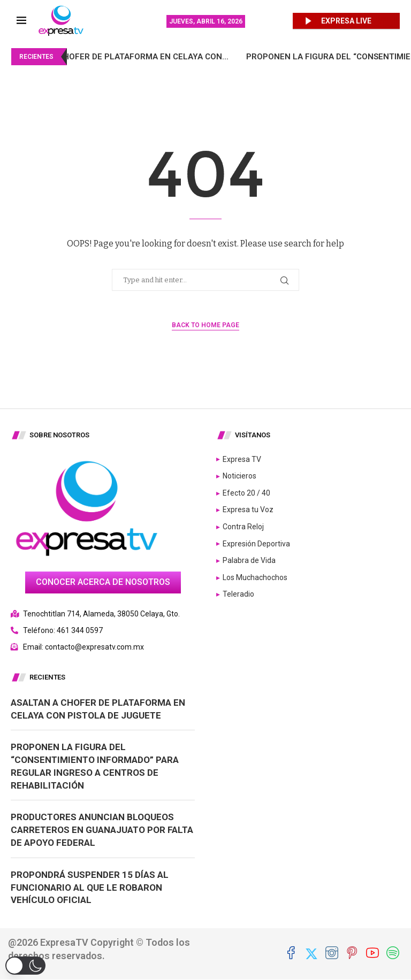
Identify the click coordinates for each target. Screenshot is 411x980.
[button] (25, 966)
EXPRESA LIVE (346, 21)
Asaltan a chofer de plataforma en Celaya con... (139, 57)
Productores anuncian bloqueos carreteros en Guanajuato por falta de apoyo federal (102, 830)
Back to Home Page (205, 325)
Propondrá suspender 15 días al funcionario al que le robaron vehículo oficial (90, 888)
